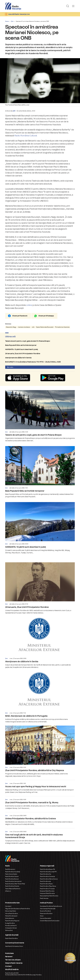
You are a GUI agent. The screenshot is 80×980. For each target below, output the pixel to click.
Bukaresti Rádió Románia (47, 891)
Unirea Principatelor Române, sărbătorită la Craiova (40, 819)
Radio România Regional (12, 921)
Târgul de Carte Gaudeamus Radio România (18, 909)
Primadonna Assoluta (62, 327)
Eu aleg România (10, 923)
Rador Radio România (11, 938)
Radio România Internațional (13, 881)
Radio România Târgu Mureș (48, 886)
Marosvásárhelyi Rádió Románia (49, 896)
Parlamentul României (46, 914)
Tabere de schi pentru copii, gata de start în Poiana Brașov (40, 341)
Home (7, 21)
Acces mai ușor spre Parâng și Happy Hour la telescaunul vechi (40, 787)
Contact (8, 966)
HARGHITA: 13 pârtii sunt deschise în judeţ (40, 349)
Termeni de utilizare (13, 960)
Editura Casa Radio (11, 911)
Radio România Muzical (12, 879)
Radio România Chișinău (12, 886)
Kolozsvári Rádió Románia (47, 893)
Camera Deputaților (46, 918)
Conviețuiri (8, 906)
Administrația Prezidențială (48, 909)
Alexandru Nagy (11, 327)
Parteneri (9, 957)
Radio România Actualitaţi (13, 872)
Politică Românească (11, 916)
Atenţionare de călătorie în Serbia (40, 358)
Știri (12, 21)
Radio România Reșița (46, 884)
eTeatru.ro (8, 891)
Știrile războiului (10, 918)
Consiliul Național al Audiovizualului (50, 921)
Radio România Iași (45, 881)
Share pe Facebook (20, 316)
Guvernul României (45, 911)
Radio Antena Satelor (11, 874)
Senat (42, 916)
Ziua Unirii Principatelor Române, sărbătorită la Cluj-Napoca (40, 751)
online (29, 305)
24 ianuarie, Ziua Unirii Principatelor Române (40, 354)
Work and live (9, 930)
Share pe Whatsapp (46, 316)
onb (33, 327)
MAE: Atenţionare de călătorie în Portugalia (40, 697)
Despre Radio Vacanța (14, 963)
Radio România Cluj (46, 874)
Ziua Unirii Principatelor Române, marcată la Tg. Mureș (40, 803)
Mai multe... (11, 367)
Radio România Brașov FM (47, 869)
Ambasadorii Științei (11, 928)
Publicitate (9, 953)
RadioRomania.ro (10, 869)
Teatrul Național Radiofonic (13, 889)
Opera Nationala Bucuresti (45, 327)
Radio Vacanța (44, 898)
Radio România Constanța (47, 876)
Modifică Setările (12, 969)
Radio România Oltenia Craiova (49, 879)
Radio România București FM (48, 872)
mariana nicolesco (24, 327)
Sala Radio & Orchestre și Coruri (14, 946)
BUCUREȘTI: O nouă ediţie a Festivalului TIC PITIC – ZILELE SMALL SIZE (40, 362)
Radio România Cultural (26, 136)
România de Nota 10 (11, 926)
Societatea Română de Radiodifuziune (51, 906)
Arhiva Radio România (12, 914)
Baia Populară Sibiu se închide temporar (40, 345)
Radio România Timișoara (47, 889)
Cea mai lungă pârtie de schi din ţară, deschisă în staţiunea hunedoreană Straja (40, 836)
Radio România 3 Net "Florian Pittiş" (15, 884)
